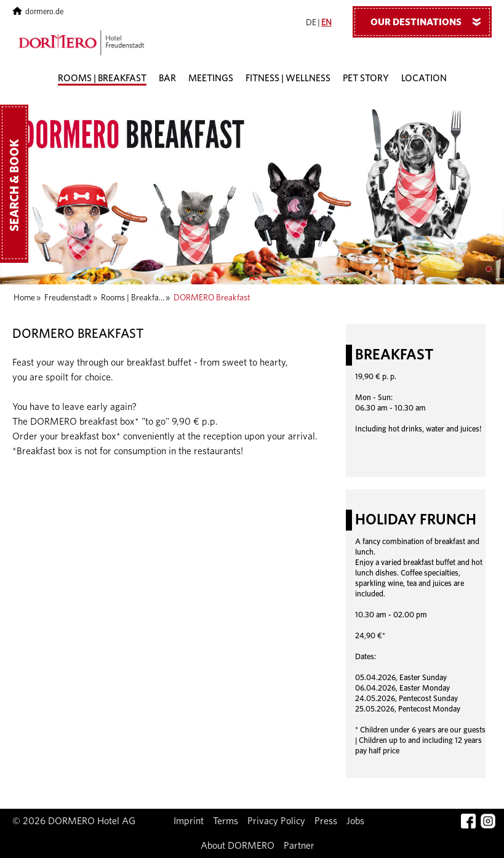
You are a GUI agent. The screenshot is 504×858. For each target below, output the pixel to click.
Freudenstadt (68, 298)
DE (311, 23)
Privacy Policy (276, 821)
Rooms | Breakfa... (133, 298)
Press (326, 821)
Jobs (355, 821)
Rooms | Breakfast (102, 78)
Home (24, 298)
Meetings (211, 78)
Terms (226, 821)
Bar (167, 78)
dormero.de (38, 12)
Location (424, 78)
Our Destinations (430, 22)
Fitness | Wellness (288, 78)
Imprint (189, 821)
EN (326, 23)
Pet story (366, 78)
